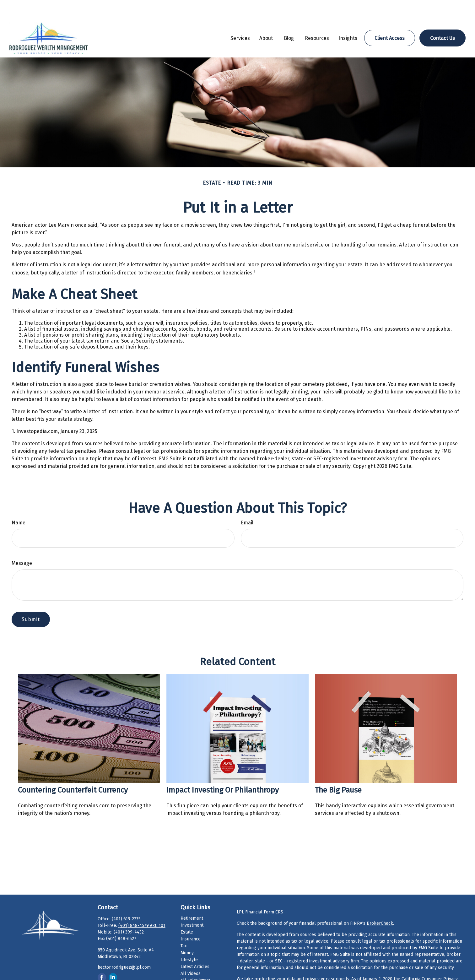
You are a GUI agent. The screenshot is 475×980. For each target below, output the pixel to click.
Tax (184, 927)
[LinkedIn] (113, 958)
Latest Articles (195, 948)
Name (19, 504)
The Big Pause (338, 771)
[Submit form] (31, 601)
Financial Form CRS (264, 893)
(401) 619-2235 (126, 900)
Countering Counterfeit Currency (73, 771)
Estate (187, 913)
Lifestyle (189, 941)
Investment (192, 906)
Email (247, 504)
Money (187, 934)
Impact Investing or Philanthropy (223, 771)
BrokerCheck (380, 904)
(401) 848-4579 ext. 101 (142, 907)
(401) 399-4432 (129, 913)
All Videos (191, 955)
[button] (240, 19)
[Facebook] (102, 958)
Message (22, 544)
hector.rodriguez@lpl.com (124, 948)
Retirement (192, 899)
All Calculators (195, 962)
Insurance (191, 920)
